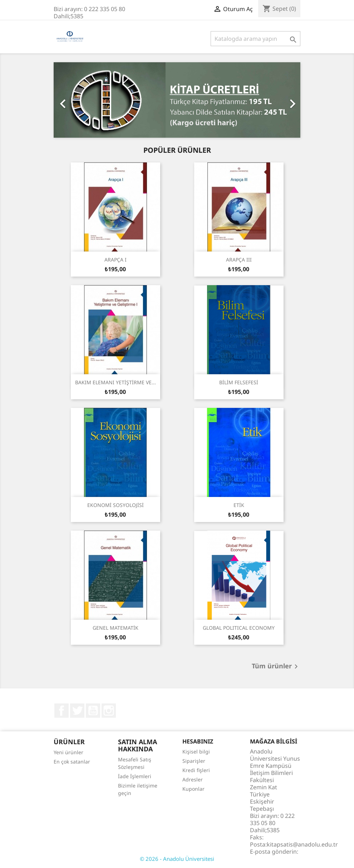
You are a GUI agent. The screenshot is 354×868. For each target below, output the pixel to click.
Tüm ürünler (276, 667)
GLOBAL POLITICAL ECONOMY (239, 628)
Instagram (109, 711)
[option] (177, 100)
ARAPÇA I (115, 260)
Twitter (77, 711)
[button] (72, 100)
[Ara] (255, 39)
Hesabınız (198, 741)
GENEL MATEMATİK (115, 628)
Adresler (193, 779)
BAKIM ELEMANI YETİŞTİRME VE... (115, 382)
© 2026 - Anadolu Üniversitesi (177, 859)
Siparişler (194, 761)
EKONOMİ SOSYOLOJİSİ (115, 505)
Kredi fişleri (196, 770)
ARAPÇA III (239, 260)
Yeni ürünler (68, 752)
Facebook (62, 711)
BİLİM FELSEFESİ (239, 382)
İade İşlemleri (135, 776)
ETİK (239, 505)
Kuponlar (193, 789)
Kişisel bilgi (196, 752)
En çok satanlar (72, 762)
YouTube (93, 711)
